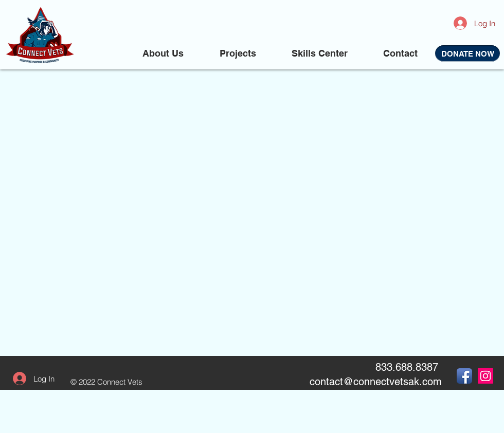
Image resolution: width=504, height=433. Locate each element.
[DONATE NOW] (467, 53)
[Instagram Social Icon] (485, 376)
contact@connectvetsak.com (376, 382)
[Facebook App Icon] (464, 376)
